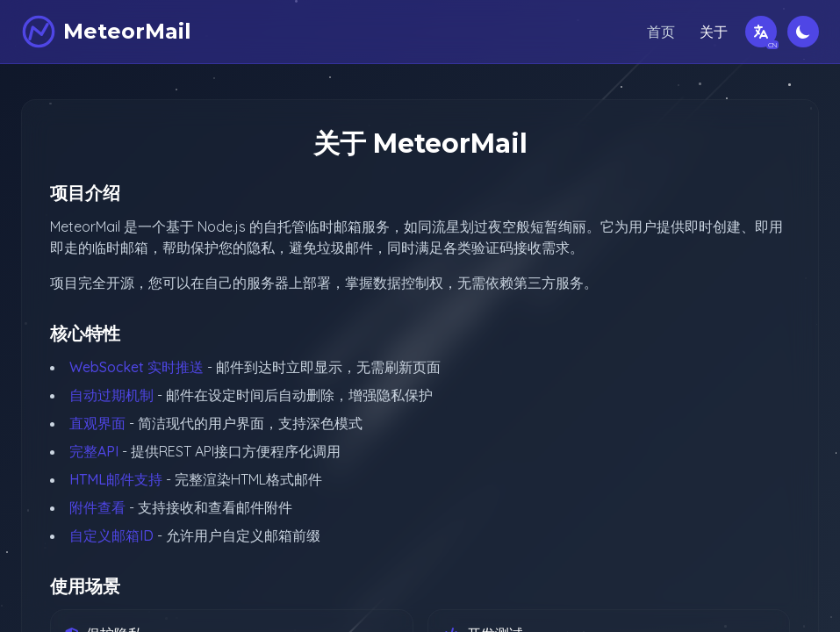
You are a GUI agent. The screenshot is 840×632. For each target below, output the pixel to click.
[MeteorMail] (106, 32)
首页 (661, 32)
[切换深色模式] (803, 32)
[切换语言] (761, 32)
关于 (714, 32)
